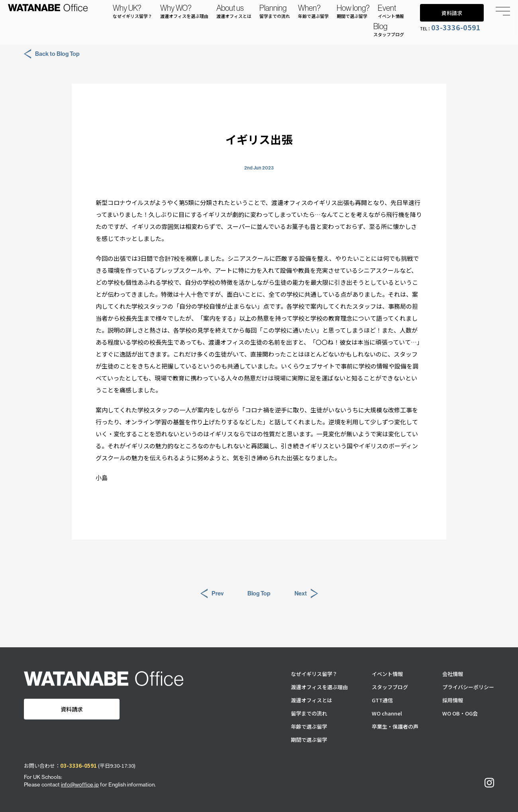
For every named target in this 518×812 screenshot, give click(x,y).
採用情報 (453, 700)
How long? (353, 11)
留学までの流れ (309, 713)
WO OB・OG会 (460, 713)
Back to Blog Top (52, 54)
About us (234, 11)
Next (306, 593)
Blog (389, 30)
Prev (212, 593)
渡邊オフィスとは (312, 700)
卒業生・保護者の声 (395, 726)
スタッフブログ (390, 687)
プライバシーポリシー (468, 687)
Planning (275, 11)
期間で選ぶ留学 (309, 740)
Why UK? (132, 11)
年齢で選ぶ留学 (309, 726)
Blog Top (259, 593)
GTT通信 (382, 700)
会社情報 (453, 674)
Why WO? (184, 11)
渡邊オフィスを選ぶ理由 (319, 687)
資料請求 (452, 13)
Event (391, 11)
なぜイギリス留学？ (314, 674)
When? (313, 11)
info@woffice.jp (80, 784)
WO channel (387, 713)
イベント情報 (387, 674)
